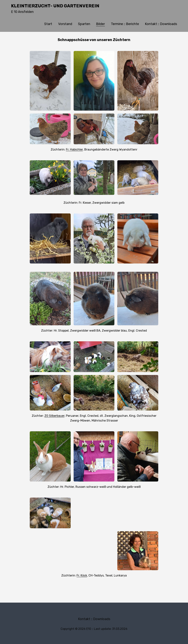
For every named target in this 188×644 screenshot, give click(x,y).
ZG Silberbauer (54, 416)
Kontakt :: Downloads (161, 24)
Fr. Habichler (74, 149)
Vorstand (65, 24)
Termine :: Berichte (125, 24)
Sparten (84, 24)
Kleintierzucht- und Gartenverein (55, 6)
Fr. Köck (82, 575)
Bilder (100, 24)
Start (48, 24)
